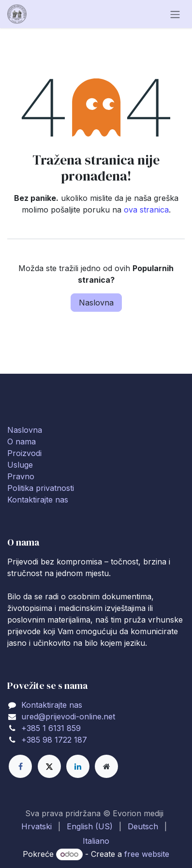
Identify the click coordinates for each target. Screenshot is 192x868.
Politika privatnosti (41, 488)
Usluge (20, 465)
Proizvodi (24, 453)
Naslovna (96, 303)
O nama (22, 442)
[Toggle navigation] (175, 14)
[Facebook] (20, 766)
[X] (49, 766)
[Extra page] (106, 766)
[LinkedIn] (78, 766)
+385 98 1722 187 (54, 740)
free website (147, 854)
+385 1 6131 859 (51, 728)
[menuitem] (37, 826)
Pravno (21, 476)
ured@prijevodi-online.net (68, 716)
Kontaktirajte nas (38, 500)
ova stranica (146, 210)
